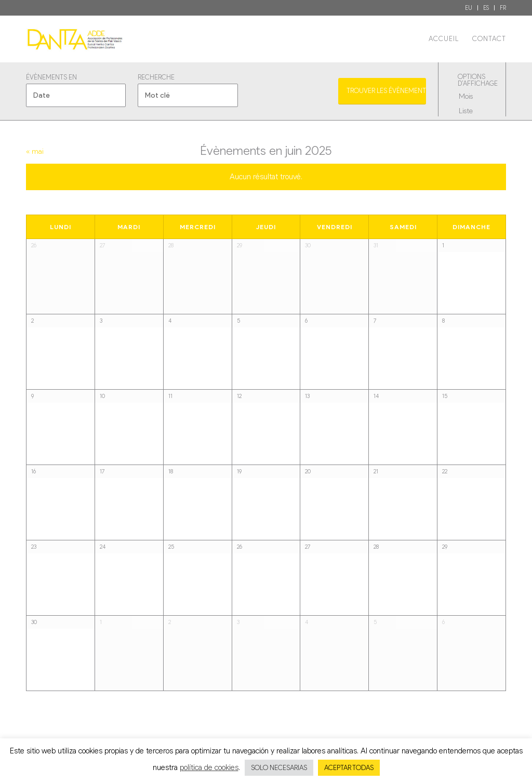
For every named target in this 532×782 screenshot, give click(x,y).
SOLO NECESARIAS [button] (279, 768)
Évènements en (51, 78)
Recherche (156, 78)
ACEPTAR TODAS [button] (349, 768)
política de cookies (209, 767)
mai (35, 151)
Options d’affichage (476, 81)
